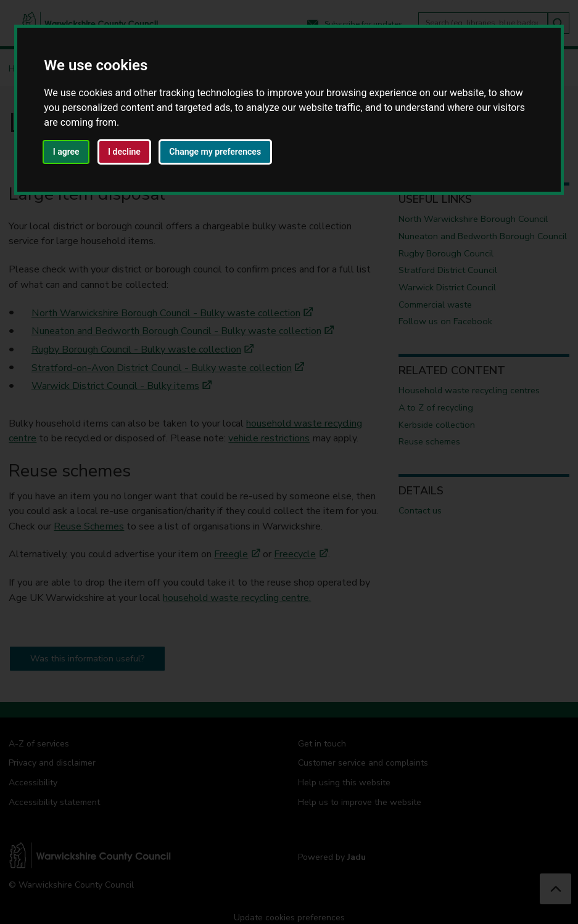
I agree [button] (66, 152)
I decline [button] (124, 152)
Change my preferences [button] (215, 152)
